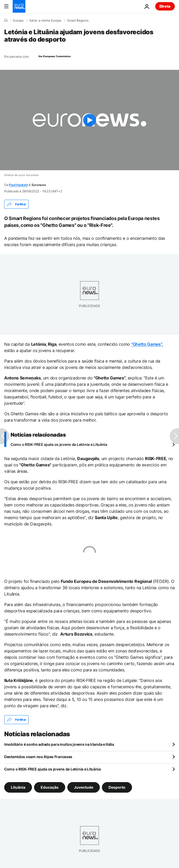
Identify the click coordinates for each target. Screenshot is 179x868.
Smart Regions (78, 21)
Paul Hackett (18, 185)
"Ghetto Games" (147, 344)
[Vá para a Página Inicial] (19, 6)
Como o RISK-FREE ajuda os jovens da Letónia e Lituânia (59, 444)
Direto (165, 6)
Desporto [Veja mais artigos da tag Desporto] (117, 787)
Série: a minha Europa (45, 21)
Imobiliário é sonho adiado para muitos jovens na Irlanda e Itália (59, 744)
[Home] (6, 20)
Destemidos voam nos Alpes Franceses (38, 757)
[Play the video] (89, 120)
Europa (18, 21)
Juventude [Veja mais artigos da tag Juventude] (84, 787)
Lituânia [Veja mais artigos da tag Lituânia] (18, 787)
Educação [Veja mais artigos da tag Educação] (50, 787)
